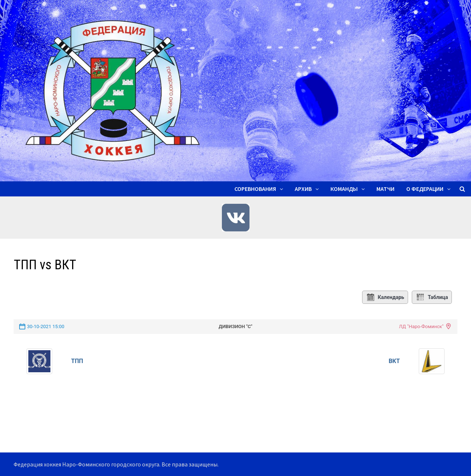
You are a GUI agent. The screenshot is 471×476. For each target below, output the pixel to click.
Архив (303, 189)
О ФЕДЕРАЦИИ (425, 189)
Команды (344, 189)
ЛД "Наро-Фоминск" (421, 326)
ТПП (77, 361)
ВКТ (394, 361)
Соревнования (255, 189)
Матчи (385, 189)
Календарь (385, 297)
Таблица (432, 297)
